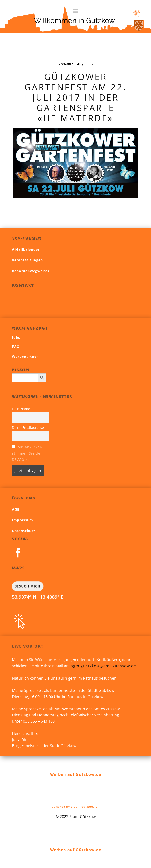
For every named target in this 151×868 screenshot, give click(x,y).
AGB (16, 509)
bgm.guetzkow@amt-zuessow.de (103, 666)
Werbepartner (25, 356)
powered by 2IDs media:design (76, 807)
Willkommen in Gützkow (74, 21)
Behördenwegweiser (31, 271)
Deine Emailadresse (28, 428)
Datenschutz (24, 531)
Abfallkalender (26, 249)
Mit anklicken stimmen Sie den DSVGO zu (27, 453)
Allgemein (86, 64)
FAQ (16, 347)
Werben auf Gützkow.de (76, 774)
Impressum (23, 520)
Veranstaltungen (27, 260)
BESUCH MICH (27, 586)
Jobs (16, 337)
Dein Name (21, 409)
